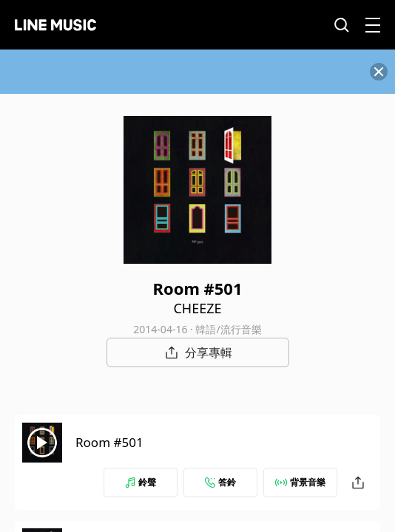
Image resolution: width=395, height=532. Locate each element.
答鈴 (220, 482)
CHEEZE (197, 308)
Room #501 (109, 442)
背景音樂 (300, 482)
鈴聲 (141, 482)
